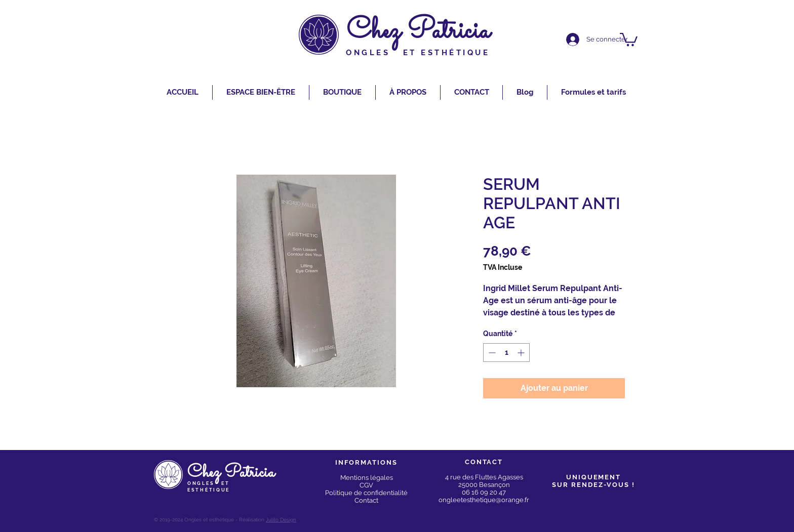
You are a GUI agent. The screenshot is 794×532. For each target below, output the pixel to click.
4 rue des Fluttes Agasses (484, 477)
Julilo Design (281, 520)
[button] (629, 39)
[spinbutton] (506, 353)
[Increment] (522, 353)
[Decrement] (491, 353)
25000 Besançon (484, 485)
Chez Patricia (418, 32)
